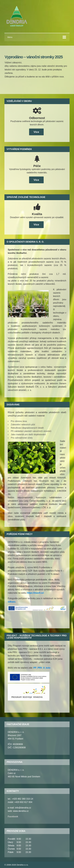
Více (36, 132)
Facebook (13, 817)
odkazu (12, 602)
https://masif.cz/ (35, 593)
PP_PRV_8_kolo (42, 668)
